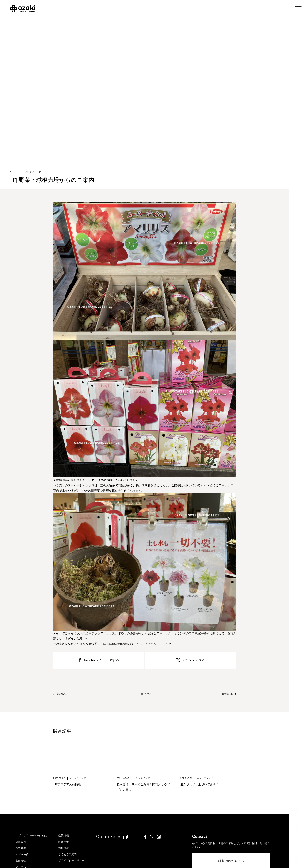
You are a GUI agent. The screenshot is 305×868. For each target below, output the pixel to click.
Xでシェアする (194, 661)
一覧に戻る (145, 695)
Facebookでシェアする (102, 661)
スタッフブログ (33, 171)
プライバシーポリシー (71, 862)
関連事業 (64, 843)
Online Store (109, 837)
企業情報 (64, 837)
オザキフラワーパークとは (31, 837)
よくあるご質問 (68, 855)
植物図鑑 (21, 849)
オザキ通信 (22, 855)
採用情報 (64, 849)
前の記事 (61, 695)
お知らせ (21, 862)
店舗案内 (21, 843)
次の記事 (229, 695)
